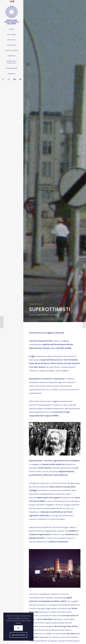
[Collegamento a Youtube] (14, 79)
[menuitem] (12, 29)
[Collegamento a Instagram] (9, 79)
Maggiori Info (18, 635)
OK (18, 628)
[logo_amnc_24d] (12, 15)
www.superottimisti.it (39, 412)
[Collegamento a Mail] (20, 79)
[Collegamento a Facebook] (3, 79)
